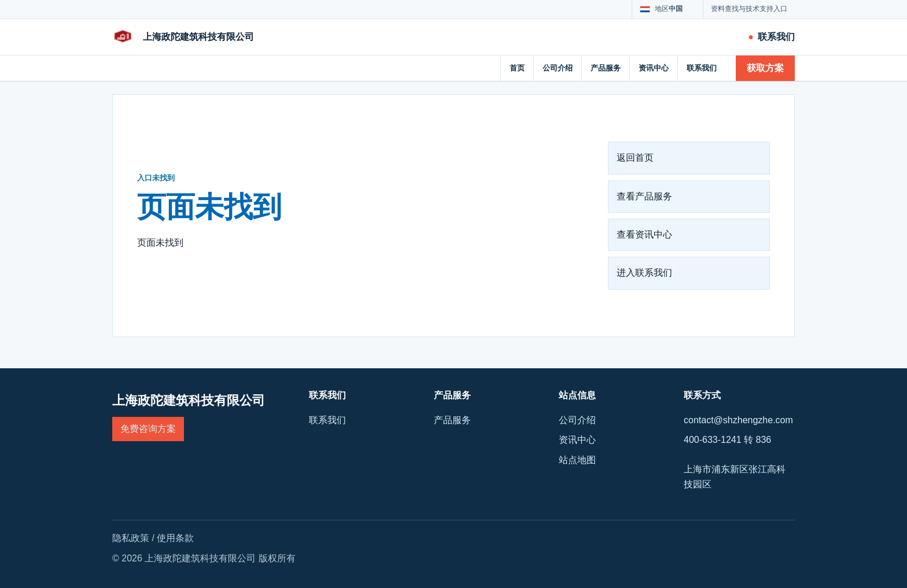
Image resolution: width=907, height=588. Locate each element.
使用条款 (175, 538)
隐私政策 (131, 538)
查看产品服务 (644, 196)
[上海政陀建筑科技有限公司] (183, 37)
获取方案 (765, 68)
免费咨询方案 (148, 429)
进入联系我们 (644, 273)
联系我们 (702, 68)
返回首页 (635, 158)
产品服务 (606, 68)
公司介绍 (558, 68)
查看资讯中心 (644, 234)
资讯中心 (654, 68)
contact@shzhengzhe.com (738, 420)
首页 (517, 68)
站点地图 (577, 460)
